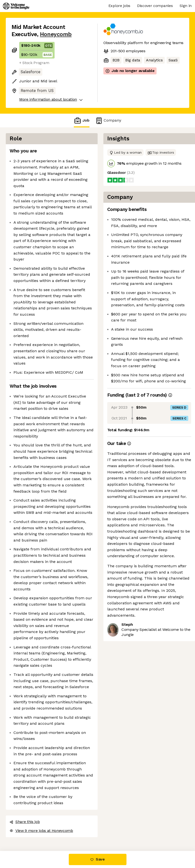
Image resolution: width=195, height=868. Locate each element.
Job (82, 121)
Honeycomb (56, 34)
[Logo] (16, 6)
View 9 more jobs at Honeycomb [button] (41, 831)
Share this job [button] (25, 822)
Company (108, 121)
